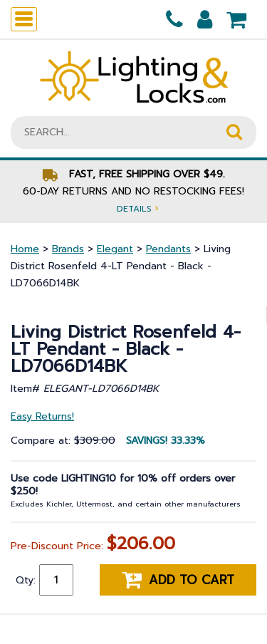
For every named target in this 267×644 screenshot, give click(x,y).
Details (137, 208)
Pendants (168, 249)
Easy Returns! (42, 416)
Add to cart (178, 580)
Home (25, 249)
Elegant (115, 249)
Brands (68, 249)
